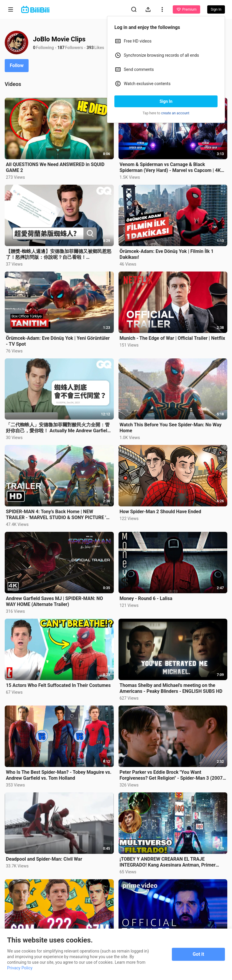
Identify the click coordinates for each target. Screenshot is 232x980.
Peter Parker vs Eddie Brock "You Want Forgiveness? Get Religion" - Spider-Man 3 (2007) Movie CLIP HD (172, 775)
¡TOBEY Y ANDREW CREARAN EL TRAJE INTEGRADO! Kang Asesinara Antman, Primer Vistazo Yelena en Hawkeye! (168, 862)
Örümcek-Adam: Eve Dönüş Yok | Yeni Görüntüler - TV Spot (58, 341)
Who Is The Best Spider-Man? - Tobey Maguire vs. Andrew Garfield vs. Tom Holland (59, 775)
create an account (175, 113)
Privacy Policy (20, 968)
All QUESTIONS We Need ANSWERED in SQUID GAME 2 (55, 167)
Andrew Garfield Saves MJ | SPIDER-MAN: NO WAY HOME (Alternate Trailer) (54, 601)
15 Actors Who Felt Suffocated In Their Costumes (58, 685)
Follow (17, 65)
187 (61, 48)
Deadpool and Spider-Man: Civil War (44, 859)
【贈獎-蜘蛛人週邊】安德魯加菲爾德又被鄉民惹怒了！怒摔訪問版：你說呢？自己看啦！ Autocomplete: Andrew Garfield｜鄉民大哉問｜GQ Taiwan (59, 254)
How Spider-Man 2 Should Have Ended (161, 512)
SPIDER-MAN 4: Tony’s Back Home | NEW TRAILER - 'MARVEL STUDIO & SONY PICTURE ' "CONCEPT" (56, 515)
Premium (186, 9)
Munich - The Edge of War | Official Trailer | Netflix (172, 338)
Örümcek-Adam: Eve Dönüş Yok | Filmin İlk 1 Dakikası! (167, 254)
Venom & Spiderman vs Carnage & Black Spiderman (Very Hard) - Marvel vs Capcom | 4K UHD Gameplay (170, 168)
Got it (199, 954)
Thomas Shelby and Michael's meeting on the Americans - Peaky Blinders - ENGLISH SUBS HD (171, 688)
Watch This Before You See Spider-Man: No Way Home (171, 428)
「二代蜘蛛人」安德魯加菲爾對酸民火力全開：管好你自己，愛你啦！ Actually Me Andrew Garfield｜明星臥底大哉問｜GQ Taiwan (58, 428)
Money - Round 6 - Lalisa (146, 598)
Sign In (166, 101)
